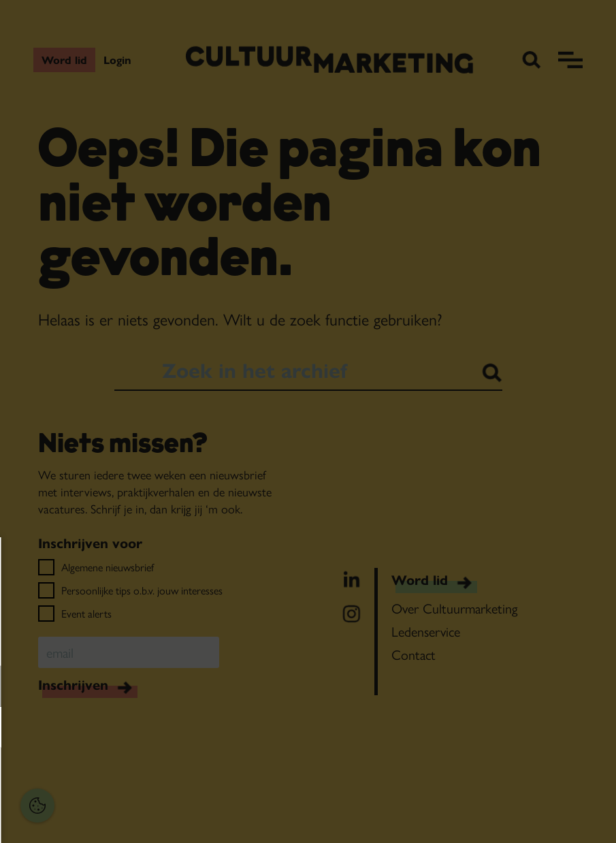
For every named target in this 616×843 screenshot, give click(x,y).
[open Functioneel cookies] (210, 688)
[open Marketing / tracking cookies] (210, 729)
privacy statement (58, 642)
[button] (102, 686)
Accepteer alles (116, 778)
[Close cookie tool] (210, 562)
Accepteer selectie (116, 817)
